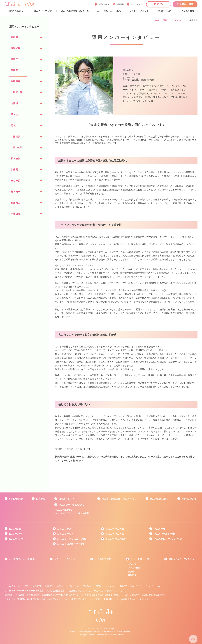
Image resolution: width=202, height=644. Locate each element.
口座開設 (41, 499)
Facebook (75, 586)
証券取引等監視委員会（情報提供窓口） (102, 595)
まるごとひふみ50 (115, 534)
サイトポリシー (147, 599)
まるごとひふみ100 (116, 539)
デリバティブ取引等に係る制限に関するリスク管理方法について (36, 599)
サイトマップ (136, 4)
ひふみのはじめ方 (159, 499)
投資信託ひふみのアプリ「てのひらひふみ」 (141, 586)
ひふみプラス (64, 529)
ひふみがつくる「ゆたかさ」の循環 (72, 513)
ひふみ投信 (15, 529)
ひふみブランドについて (71, 505)
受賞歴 (131, 572)
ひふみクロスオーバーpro (71, 544)
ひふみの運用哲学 (64, 510)
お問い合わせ (104, 4)
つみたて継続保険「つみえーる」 (119, 499)
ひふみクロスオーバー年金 (168, 539)
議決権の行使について (79, 591)
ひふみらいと (16, 539)
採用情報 (49, 586)
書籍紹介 (132, 575)
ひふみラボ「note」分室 (17, 586)
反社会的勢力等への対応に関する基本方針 (146, 595)
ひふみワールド (17, 534)
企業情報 (118, 4)
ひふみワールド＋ (67, 534)
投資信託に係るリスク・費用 (86, 599)
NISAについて (189, 499)
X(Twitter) (62, 586)
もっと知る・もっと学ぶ (22, 559)
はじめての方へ (67, 499)
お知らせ (132, 564)
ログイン (159, 4)
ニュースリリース (140, 559)
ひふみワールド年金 (164, 534)
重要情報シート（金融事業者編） (120, 599)
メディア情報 (134, 568)
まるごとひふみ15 (115, 529)
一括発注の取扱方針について (108, 591)
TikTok (99, 586)
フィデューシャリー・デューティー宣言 (24, 591)
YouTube (88, 586)
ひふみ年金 (159, 529)
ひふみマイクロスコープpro (72, 539)
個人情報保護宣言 (56, 591)
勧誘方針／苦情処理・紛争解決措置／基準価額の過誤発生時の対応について (42, 595)
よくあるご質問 (103, 559)
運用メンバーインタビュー (183, 559)
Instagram (110, 586)
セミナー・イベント (65, 559)
